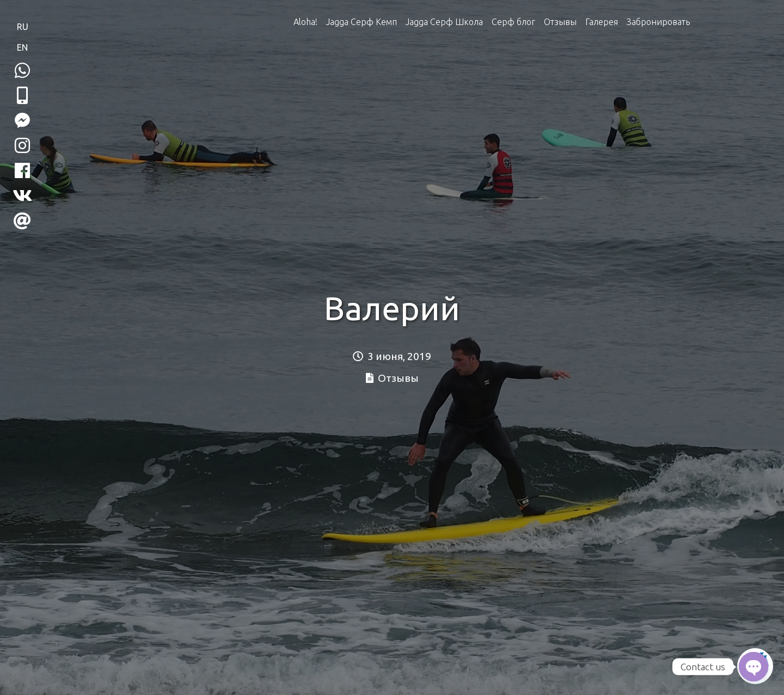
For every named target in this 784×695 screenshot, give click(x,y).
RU (23, 27)
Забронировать (658, 22)
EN (22, 47)
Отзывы (560, 22)
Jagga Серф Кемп (362, 22)
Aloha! (305, 22)
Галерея (602, 22)
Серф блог (513, 22)
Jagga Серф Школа (444, 22)
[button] (22, 95)
